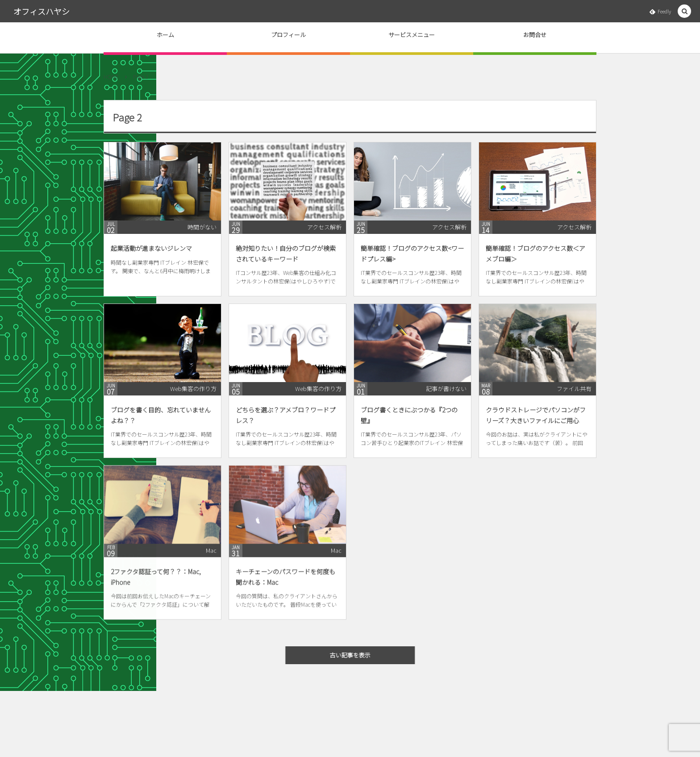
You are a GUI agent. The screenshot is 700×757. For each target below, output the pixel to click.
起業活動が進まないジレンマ (151, 248)
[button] (684, 11)
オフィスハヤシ (42, 11)
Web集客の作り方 (193, 389)
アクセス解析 (324, 227)
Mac (211, 555)
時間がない (202, 227)
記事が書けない (446, 389)
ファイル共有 (574, 389)
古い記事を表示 (355, 655)
